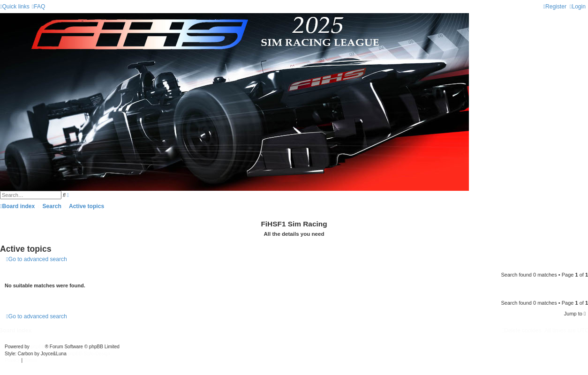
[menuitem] (39, 7)
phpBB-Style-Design (89, 354)
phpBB (38, 347)
